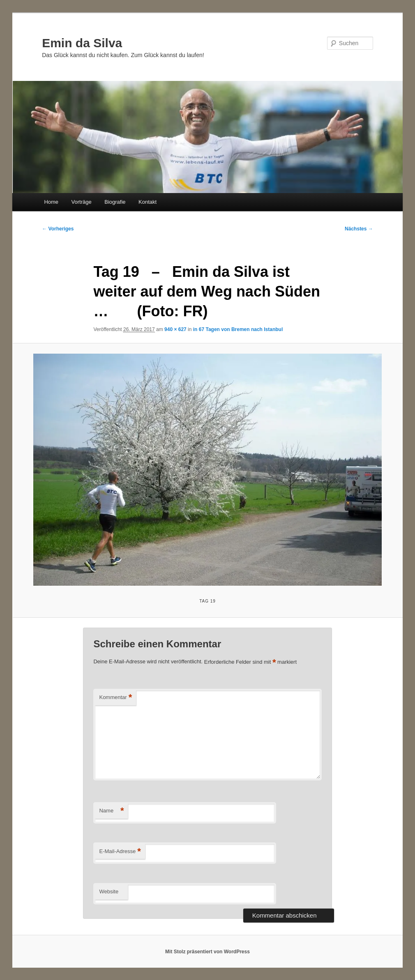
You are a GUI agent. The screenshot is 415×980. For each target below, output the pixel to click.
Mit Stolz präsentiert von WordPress (207, 952)
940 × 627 (175, 329)
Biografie (115, 202)
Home (51, 202)
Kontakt (148, 202)
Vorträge (82, 202)
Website (109, 891)
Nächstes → (359, 229)
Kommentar (115, 698)
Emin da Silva (82, 43)
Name (111, 811)
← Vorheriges (58, 229)
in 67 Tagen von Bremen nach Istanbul (238, 329)
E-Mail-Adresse (120, 852)
